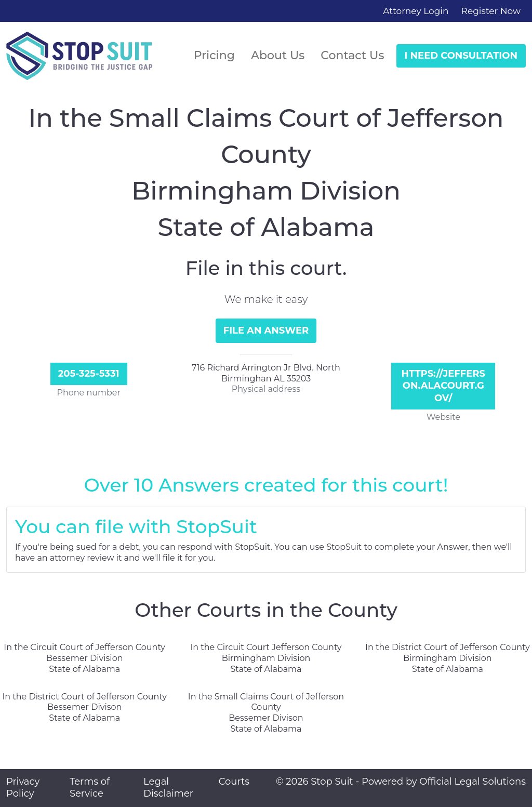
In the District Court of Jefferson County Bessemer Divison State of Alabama (84, 707)
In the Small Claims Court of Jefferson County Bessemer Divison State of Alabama (266, 713)
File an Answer (266, 330)
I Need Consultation (461, 56)
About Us (278, 55)
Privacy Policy (23, 788)
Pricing (214, 55)
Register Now (491, 11)
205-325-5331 (89, 374)
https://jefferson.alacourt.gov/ (443, 386)
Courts (234, 782)
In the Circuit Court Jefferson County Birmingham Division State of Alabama (266, 658)
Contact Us (352, 55)
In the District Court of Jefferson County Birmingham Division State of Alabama (447, 658)
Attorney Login (416, 11)
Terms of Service (90, 788)
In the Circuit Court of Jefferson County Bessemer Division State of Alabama (84, 658)
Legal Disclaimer (168, 788)
